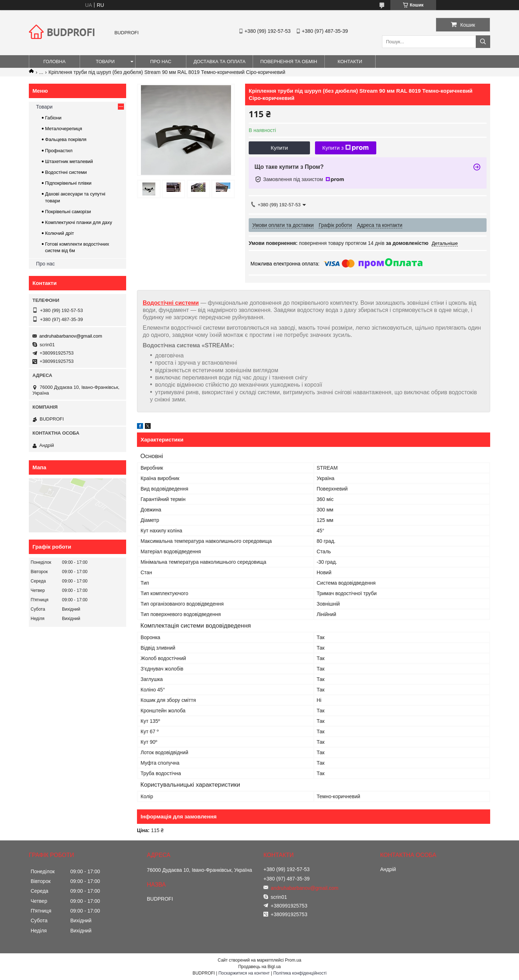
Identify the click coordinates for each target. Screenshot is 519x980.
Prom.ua (293, 960)
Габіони (53, 118)
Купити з (345, 148)
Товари (105, 61)
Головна (54, 61)
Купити (279, 148)
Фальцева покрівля (66, 139)
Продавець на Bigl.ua (259, 967)
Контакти (350, 61)
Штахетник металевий (69, 161)
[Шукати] (483, 42)
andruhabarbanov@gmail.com (71, 336)
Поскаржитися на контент (244, 973)
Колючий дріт (59, 233)
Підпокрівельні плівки (68, 183)
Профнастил (59, 151)
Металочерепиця (64, 129)
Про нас (161, 61)
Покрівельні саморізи (68, 212)
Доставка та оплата (219, 61)
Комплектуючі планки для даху (79, 222)
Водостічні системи (171, 303)
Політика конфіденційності (300, 973)
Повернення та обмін (289, 61)
